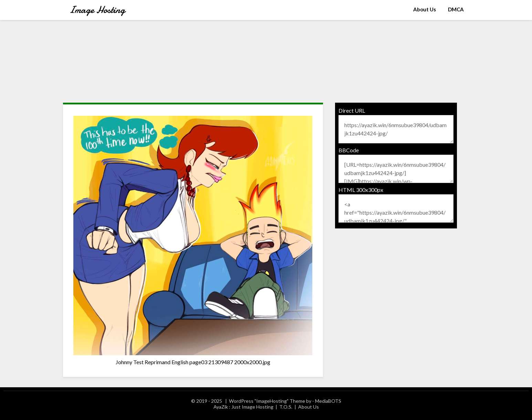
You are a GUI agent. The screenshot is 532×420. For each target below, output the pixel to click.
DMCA (456, 9)
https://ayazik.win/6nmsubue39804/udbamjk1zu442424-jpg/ (396, 129)
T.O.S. (286, 407)
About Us (425, 9)
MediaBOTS (328, 401)
